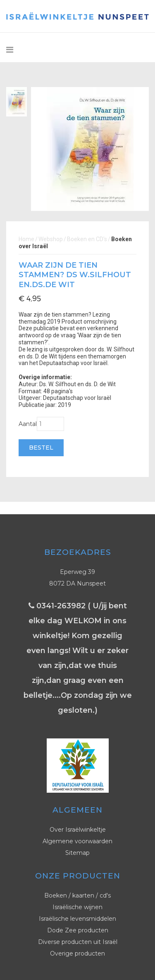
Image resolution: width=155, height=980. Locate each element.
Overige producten (77, 953)
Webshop (51, 239)
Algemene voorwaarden (77, 841)
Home (26, 239)
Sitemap (77, 853)
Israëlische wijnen (77, 907)
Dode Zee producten (78, 930)
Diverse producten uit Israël (78, 942)
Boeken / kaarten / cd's (77, 895)
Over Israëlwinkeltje (78, 830)
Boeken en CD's (87, 239)
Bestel (41, 448)
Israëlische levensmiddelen (77, 919)
